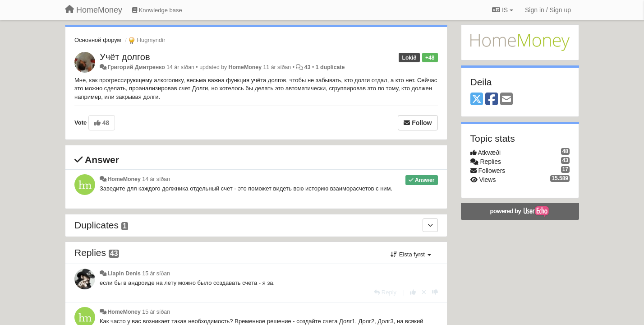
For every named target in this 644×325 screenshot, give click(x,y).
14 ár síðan (156, 179)
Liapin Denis (124, 274)
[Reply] (385, 292)
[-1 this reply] (435, 292)
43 (308, 67)
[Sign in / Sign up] (548, 10)
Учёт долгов (125, 57)
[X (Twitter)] (477, 100)
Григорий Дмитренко (136, 67)
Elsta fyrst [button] (411, 254)
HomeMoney (245, 67)
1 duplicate (330, 67)
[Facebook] (492, 100)
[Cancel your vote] (424, 292)
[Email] (506, 100)
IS (503, 10)
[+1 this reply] (413, 292)
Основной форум (98, 40)
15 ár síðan (156, 274)
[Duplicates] (430, 225)
